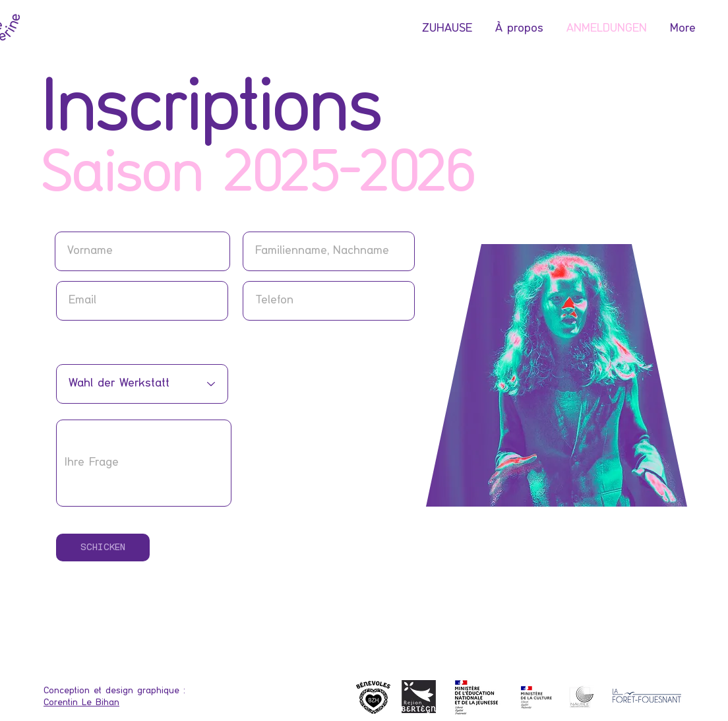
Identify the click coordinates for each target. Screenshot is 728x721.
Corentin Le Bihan (81, 703)
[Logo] (537, 697)
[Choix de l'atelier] (142, 384)
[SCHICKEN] (103, 548)
